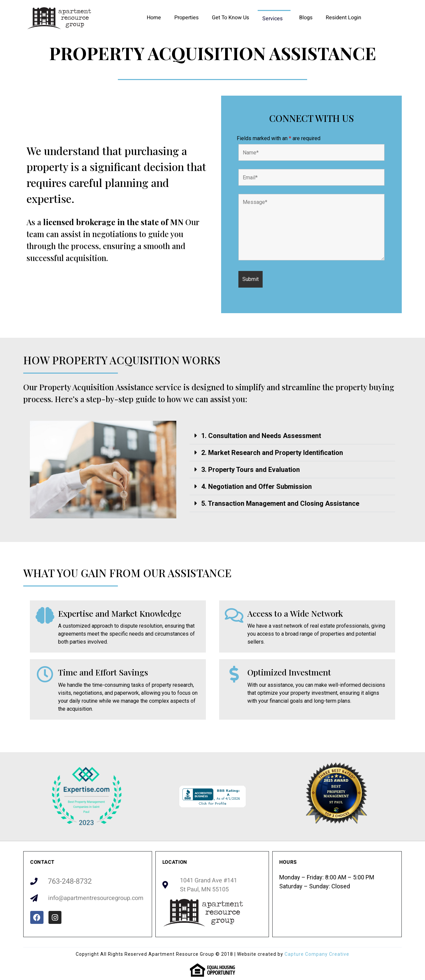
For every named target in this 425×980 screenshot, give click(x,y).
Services (272, 19)
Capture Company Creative (317, 954)
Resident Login (343, 18)
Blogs (306, 18)
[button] (292, 436)
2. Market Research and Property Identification (272, 453)
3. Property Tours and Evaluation (251, 470)
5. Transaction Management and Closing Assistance (280, 503)
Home (154, 18)
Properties (186, 18)
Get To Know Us (230, 18)
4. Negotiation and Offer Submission (256, 487)
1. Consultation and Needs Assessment (261, 436)
